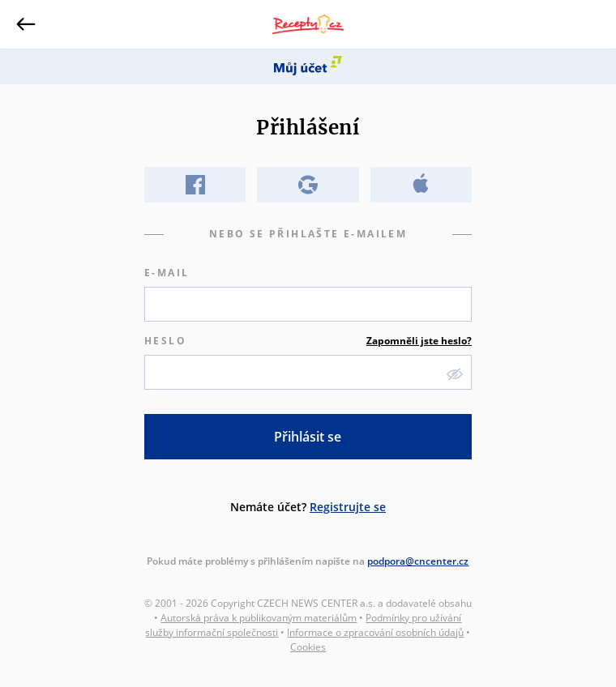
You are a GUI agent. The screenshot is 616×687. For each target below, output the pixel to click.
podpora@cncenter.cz (418, 561)
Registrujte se (348, 507)
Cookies (308, 647)
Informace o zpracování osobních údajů (375, 632)
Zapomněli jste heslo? (419, 341)
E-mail (167, 273)
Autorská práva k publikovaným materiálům (259, 618)
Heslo (308, 341)
